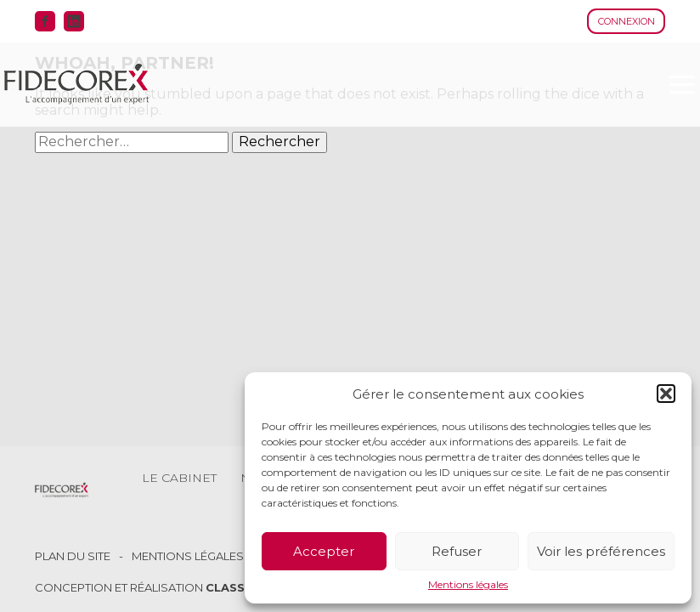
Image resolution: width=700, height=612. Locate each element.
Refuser (457, 551)
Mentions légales (468, 585)
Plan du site (73, 556)
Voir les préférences (601, 551)
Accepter (324, 551)
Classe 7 (234, 587)
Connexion (627, 21)
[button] (666, 394)
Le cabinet (179, 478)
